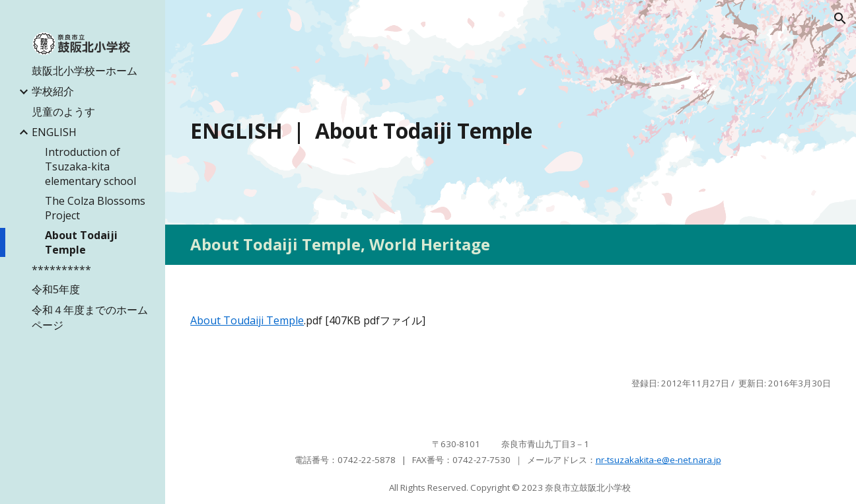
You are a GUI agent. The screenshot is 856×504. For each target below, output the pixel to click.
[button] (840, 18)
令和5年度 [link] (56, 289)
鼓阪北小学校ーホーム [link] (85, 71)
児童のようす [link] (63, 112)
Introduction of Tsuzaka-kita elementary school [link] (90, 166)
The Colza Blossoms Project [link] (95, 208)
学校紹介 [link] (53, 91)
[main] (511, 131)
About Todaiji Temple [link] (81, 242)
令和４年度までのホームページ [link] (90, 317)
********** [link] (61, 270)
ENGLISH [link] (54, 132)
